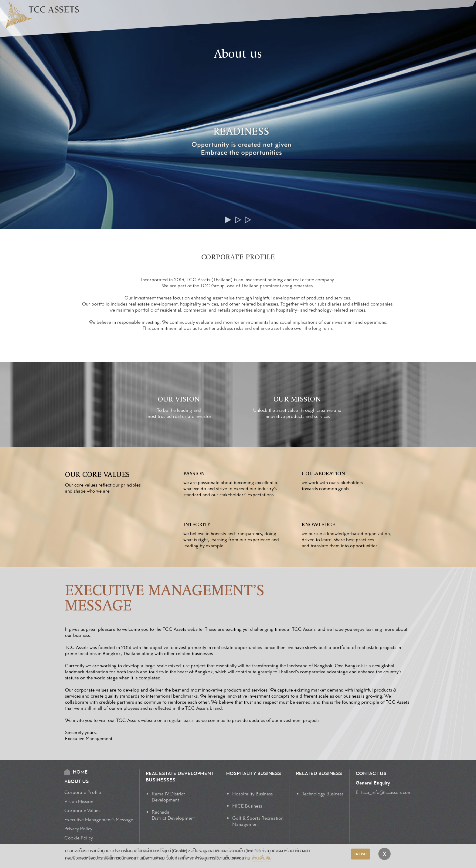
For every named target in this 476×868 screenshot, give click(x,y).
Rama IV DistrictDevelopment (168, 797)
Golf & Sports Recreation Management (258, 821)
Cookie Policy (79, 838)
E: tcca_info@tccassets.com (384, 792)
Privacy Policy (78, 829)
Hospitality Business (252, 794)
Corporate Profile (83, 792)
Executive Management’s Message (99, 820)
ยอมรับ (360, 854)
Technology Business (323, 794)
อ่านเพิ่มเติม (262, 858)
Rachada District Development (173, 815)
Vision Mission (79, 801)
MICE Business (247, 806)
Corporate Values (82, 811)
